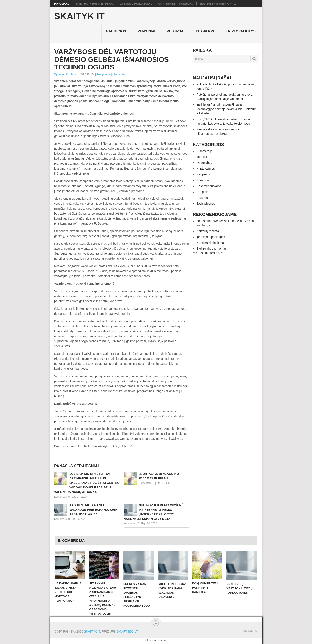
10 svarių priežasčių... (136, 4)
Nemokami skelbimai (210, 243)
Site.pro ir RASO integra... (95, 4)
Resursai (176, 31)
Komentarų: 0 (122, 74)
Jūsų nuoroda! (208, 253)
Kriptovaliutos (240, 31)
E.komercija (204, 151)
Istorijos (205, 31)
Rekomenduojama (209, 186)
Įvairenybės (204, 163)
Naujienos (116, 31)
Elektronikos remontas (212, 249)
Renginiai (146, 31)
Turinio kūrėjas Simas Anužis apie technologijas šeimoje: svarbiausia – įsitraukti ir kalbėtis (227, 109)
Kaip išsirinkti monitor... (176, 4)
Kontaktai (249, 631)
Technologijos (206, 204)
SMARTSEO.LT (127, 631)
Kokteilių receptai (208, 231)
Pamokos (203, 180)
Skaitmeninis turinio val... (218, 4)
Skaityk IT (79, 16)
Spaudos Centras (65, 74)
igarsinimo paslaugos (211, 237)
